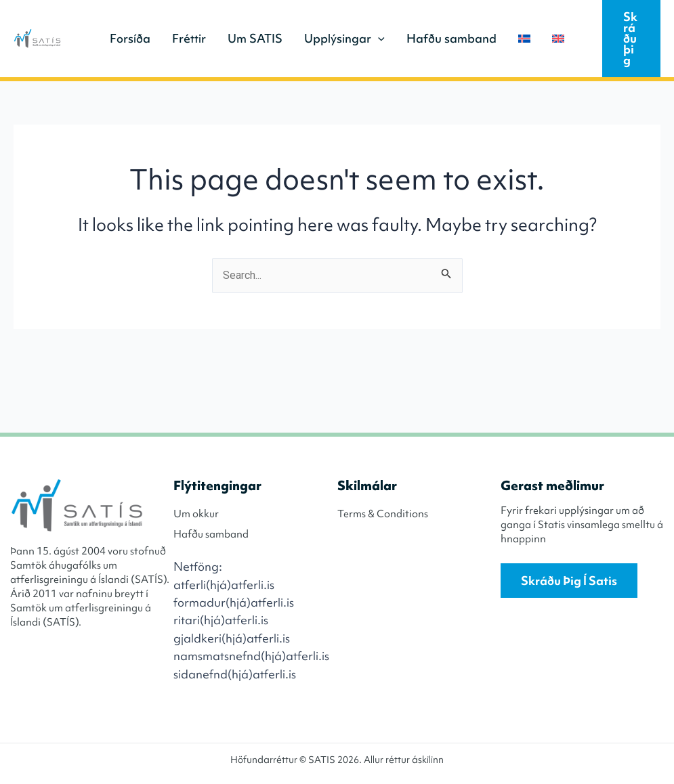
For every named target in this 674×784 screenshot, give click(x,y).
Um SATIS (255, 38)
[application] (378, 39)
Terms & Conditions (383, 514)
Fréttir (189, 38)
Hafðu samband (451, 38)
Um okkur (196, 514)
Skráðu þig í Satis (569, 581)
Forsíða (130, 38)
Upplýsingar (344, 39)
